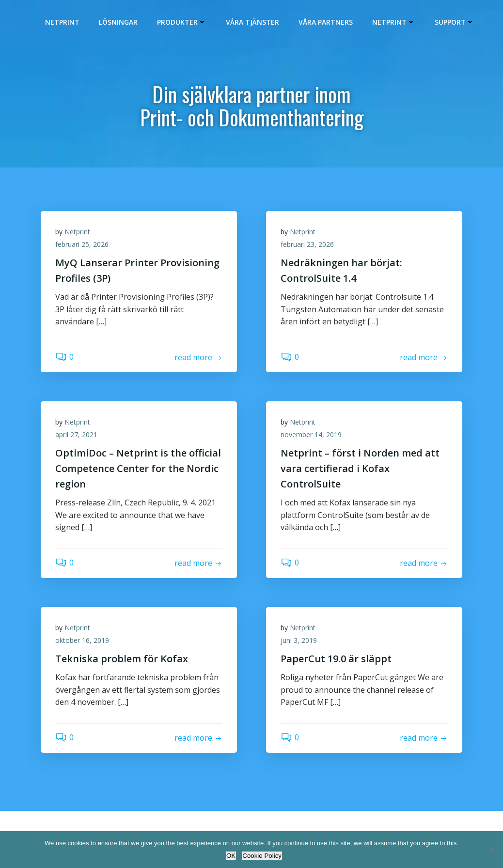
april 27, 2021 (76, 434)
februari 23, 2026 (307, 244)
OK (231, 856)
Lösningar (118, 22)
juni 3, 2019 (299, 640)
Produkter (182, 22)
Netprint (62, 22)
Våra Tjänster (252, 22)
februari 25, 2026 (82, 244)
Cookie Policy (262, 856)
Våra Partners (326, 22)
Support (455, 22)
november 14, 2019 (311, 434)
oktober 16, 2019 (82, 640)
